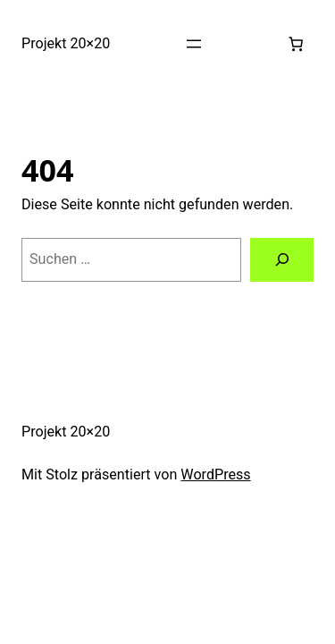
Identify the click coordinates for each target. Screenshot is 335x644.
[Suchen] (282, 260)
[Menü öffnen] (194, 44)
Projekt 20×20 (66, 43)
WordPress (215, 475)
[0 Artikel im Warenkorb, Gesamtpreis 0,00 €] (296, 44)
